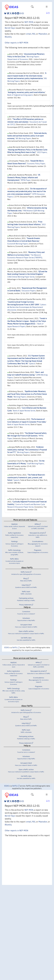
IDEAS (7, 648)
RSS (34, 34)
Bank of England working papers (20, 95)
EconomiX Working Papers (18, 244)
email (29, 34)
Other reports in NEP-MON (16, 43)
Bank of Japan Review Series (24, 411)
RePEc (16, 648)
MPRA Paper (26, 180)
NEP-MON (29, 22)
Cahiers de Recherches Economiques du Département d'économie (27, 307)
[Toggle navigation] (32, 7)
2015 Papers (42, 152)
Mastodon (43, 34)
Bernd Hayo (10, 28)
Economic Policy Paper (36, 164)
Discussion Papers (29, 291)
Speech (32, 364)
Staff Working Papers (36, 464)
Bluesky (8, 37)
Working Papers (20, 397)
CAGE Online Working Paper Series (21, 277)
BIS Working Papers (24, 138)
